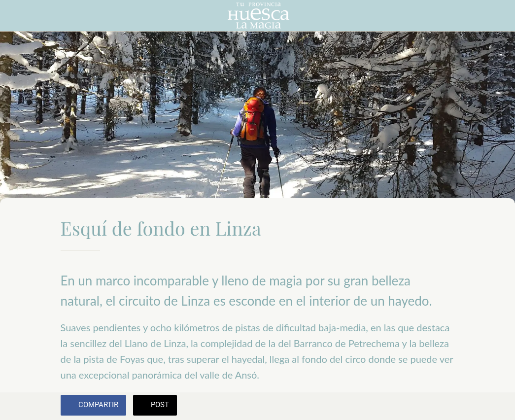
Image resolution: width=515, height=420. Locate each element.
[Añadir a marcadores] (443, 406)
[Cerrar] (16, 16)
